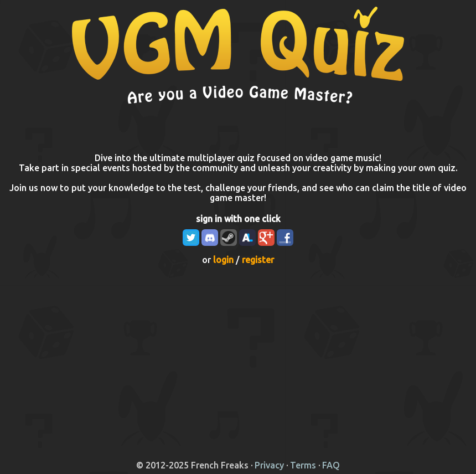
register (258, 260)
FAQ (331, 465)
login (223, 260)
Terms (303, 465)
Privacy (269, 465)
